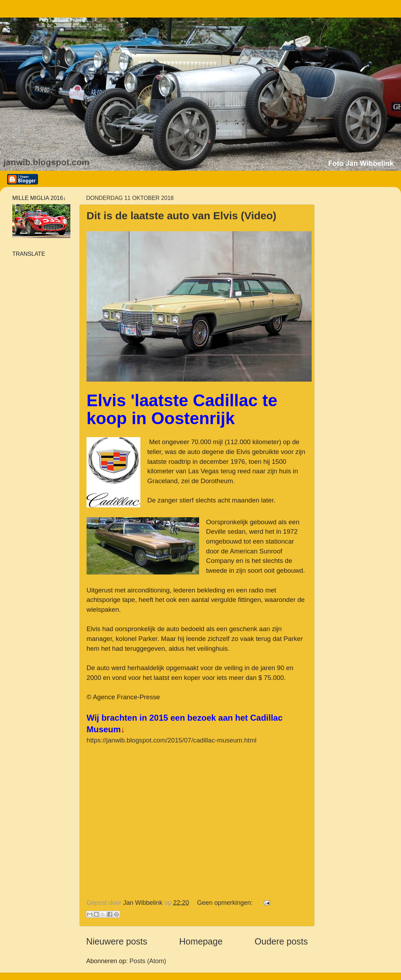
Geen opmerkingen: (226, 903)
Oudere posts (281, 941)
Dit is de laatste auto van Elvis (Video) (182, 216)
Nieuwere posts (117, 941)
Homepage (201, 941)
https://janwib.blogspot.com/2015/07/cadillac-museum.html (171, 740)
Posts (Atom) (148, 961)
